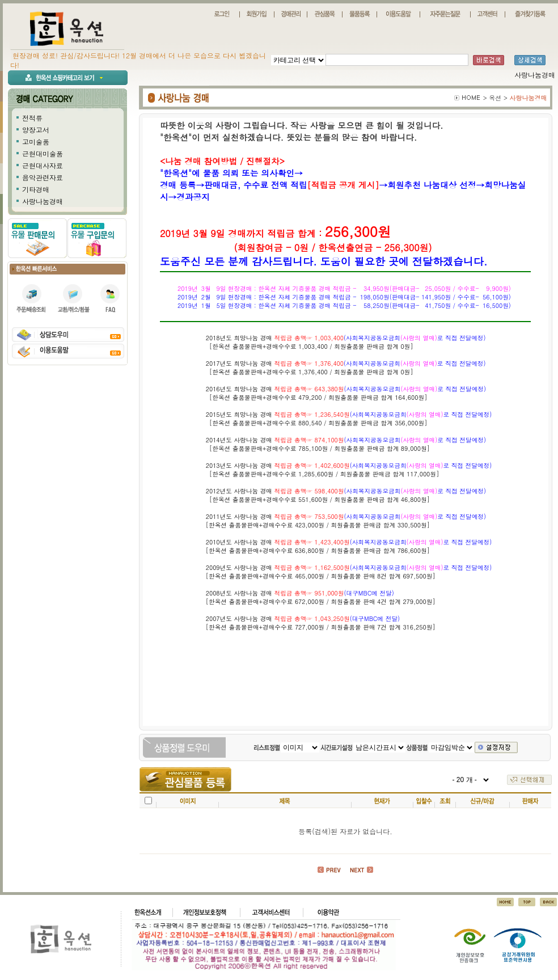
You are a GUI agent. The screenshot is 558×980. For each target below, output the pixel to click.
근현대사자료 (43, 165)
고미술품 (36, 141)
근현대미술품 (43, 153)
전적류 (32, 118)
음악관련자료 (43, 177)
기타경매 (36, 189)
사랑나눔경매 (43, 201)
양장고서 (36, 130)
